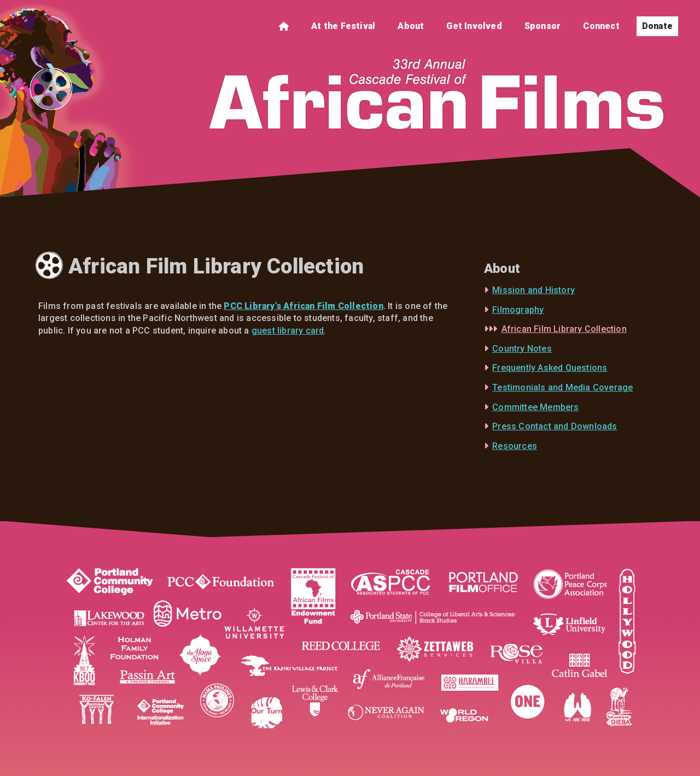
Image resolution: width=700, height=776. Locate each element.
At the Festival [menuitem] (343, 26)
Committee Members (535, 407)
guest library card (288, 331)
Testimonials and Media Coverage (562, 387)
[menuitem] (284, 27)
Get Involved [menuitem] (474, 26)
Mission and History (533, 290)
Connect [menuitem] (601, 26)
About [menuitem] (411, 26)
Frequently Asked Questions (550, 368)
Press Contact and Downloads (555, 426)
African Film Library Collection (564, 329)
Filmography (518, 310)
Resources (515, 446)
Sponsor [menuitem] (542, 26)
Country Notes (522, 349)
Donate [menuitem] (657, 26)
